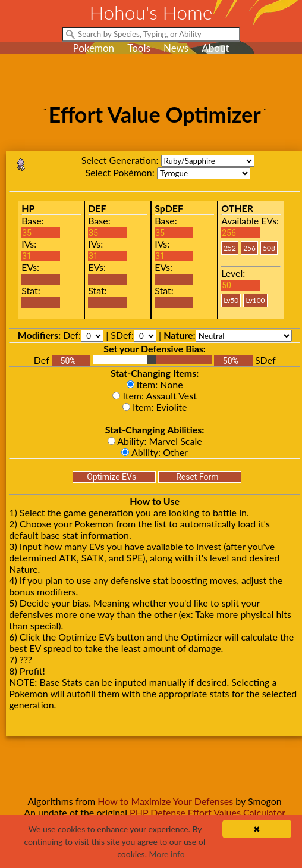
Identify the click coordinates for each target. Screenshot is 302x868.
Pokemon (93, 48)
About (215, 48)
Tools (139, 48)
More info (167, 854)
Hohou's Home (151, 12)
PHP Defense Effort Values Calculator (207, 812)
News (176, 48)
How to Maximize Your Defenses (165, 801)
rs (208, 161)
